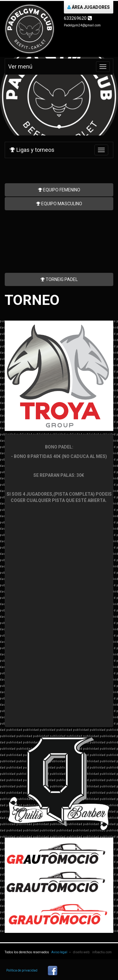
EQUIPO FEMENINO (59, 190)
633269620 (78, 18)
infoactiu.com (102, 952)
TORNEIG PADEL (59, 279)
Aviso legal (59, 952)
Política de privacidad (22, 970)
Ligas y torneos (32, 150)
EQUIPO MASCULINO (59, 204)
